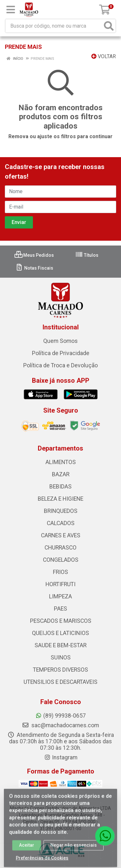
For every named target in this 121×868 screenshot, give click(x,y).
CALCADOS (61, 523)
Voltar (104, 56)
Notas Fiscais (34, 268)
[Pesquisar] (109, 26)
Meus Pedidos (34, 255)
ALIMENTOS (61, 462)
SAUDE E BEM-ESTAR (60, 645)
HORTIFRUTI (60, 584)
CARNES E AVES (61, 535)
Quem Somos (60, 341)
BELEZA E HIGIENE (60, 499)
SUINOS (61, 658)
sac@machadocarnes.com (60, 725)
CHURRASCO (60, 548)
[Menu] (11, 10)
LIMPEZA (60, 596)
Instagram (61, 757)
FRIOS (60, 572)
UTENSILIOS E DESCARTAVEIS (60, 682)
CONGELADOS (61, 560)
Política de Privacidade (61, 353)
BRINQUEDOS (61, 511)
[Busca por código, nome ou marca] (54, 26)
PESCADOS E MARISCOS (61, 621)
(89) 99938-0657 (60, 716)
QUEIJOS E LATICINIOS (60, 633)
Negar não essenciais (74, 848)
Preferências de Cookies (42, 861)
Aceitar (27, 848)
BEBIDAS (60, 487)
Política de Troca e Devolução (60, 365)
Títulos (87, 255)
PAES (60, 609)
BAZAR (61, 474)
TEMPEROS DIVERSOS (60, 670)
